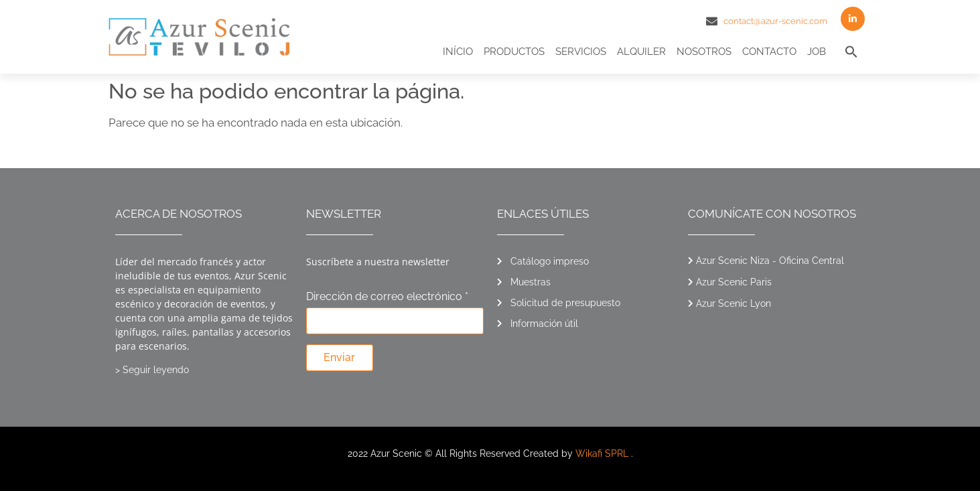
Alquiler (641, 52)
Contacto (769, 52)
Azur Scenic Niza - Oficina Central (770, 261)
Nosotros (704, 52)
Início (458, 52)
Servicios (581, 52)
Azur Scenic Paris (734, 282)
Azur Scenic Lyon (733, 303)
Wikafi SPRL (602, 453)
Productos (514, 52)
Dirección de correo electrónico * (387, 297)
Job (817, 52)
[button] (851, 52)
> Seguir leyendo (152, 370)
